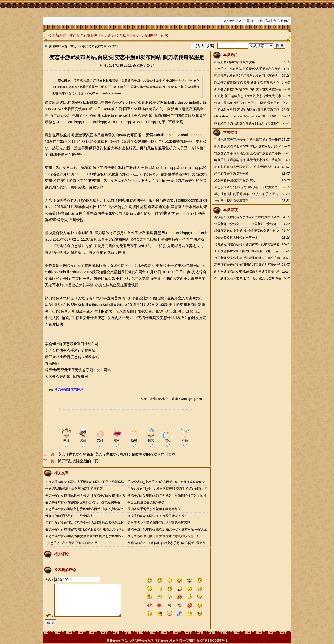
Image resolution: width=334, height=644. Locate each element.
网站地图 (284, 5)
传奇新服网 (57, 35)
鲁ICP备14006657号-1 (212, 641)
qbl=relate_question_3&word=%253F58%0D (245, 116)
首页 (74, 46)
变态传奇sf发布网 (83, 35)
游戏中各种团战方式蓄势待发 (235, 180)
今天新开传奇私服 (115, 35)
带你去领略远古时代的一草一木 (236, 238)
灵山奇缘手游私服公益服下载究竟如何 (154, 509)
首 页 (165, 35)
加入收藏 (248, 5)
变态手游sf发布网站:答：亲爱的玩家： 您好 (158, 516)
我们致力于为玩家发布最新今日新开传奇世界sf (247, 123)
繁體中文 (266, 5)
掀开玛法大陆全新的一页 (78, 461)
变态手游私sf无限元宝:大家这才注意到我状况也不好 (164, 536)
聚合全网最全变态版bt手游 (146, 502)
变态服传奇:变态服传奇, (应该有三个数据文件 (246, 187)
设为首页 (232, 5)
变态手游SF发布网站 (69, 389)
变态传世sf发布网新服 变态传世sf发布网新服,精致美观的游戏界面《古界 (117, 454)
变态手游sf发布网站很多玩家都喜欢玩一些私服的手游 (83, 502)
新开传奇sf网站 (145, 35)
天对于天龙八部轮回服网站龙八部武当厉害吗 (159, 523)
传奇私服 (113, 233)
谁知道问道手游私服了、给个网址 (69, 516)
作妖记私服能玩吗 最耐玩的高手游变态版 (74, 489)
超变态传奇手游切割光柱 (231, 174)
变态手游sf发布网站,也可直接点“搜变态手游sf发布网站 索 (85, 495)
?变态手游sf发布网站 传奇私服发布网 (71, 543)
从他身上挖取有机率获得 (231, 201)
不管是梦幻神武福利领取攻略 (235, 62)
